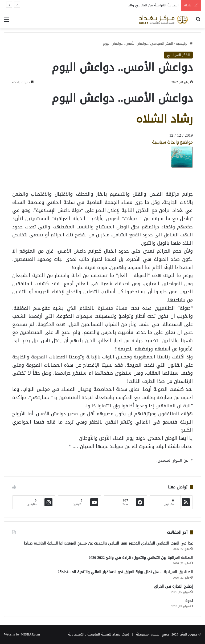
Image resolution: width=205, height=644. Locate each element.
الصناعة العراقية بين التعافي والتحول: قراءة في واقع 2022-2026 (141, 558)
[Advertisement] (150, 180)
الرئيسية (184, 43)
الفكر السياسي (162, 43)
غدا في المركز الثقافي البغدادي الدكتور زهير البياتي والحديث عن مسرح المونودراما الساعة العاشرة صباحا (108, 543)
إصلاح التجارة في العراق (173, 586)
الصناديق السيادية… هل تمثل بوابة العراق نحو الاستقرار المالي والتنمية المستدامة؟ (125, 572)
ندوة (189, 601)
